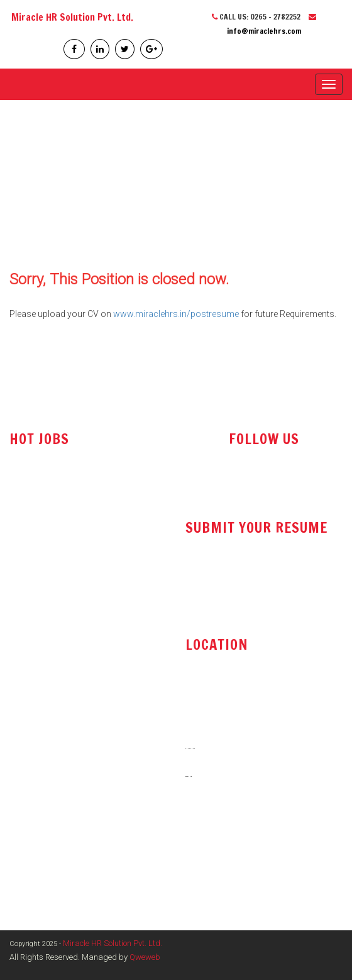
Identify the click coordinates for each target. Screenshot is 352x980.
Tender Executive (42, 607)
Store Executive (40, 632)
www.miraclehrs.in (226, 860)
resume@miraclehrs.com (240, 578)
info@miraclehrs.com (264, 31)
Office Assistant (41, 581)
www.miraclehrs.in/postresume (176, 314)
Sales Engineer (38, 556)
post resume (215, 610)
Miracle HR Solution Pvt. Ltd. (113, 943)
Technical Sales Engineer (58, 531)
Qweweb (145, 957)
